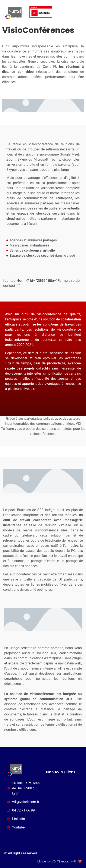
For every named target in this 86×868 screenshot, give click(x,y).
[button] (76, 12)
